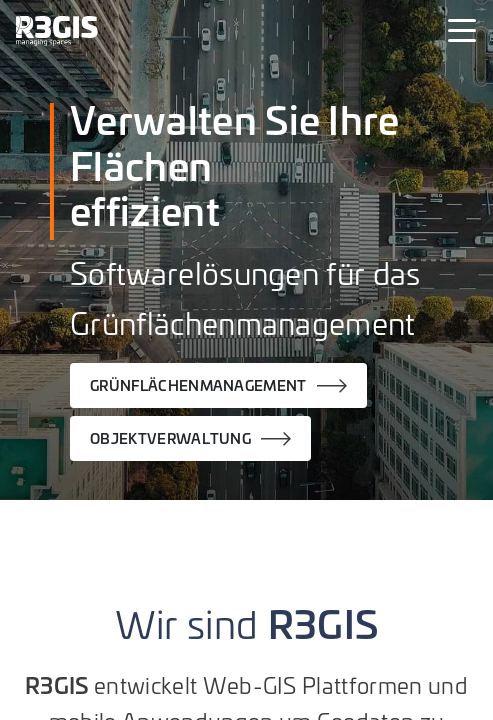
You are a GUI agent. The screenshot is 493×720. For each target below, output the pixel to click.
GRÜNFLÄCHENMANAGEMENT (198, 385)
